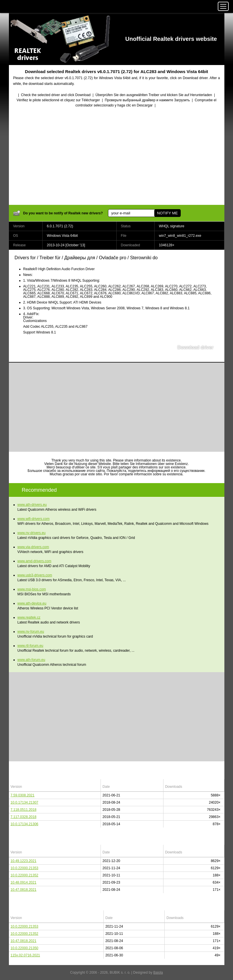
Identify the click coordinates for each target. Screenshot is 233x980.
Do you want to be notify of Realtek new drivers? (63, 213)
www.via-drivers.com (33, 547)
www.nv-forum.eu (31, 632)
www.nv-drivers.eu (32, 533)
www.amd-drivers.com (34, 561)
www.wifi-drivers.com (34, 519)
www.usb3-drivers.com (35, 575)
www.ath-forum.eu (31, 660)
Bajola (158, 973)
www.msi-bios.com (32, 589)
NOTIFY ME (167, 213)
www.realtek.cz (29, 617)
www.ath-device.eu (32, 603)
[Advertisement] (117, 157)
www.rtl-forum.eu (30, 646)
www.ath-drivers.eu (32, 505)
